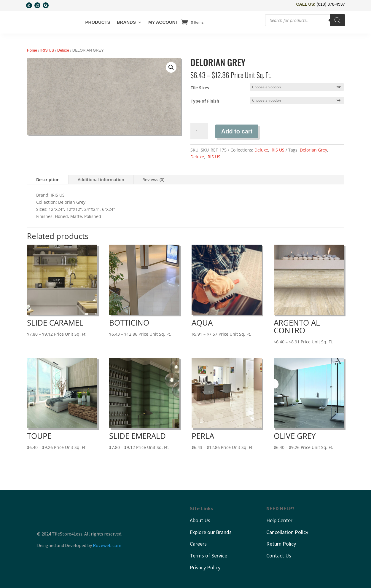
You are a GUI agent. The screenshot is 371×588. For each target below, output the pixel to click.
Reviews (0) (153, 180)
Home (32, 50)
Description (48, 180)
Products (98, 22)
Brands (126, 22)
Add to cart (237, 131)
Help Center (279, 520)
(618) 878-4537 (331, 4)
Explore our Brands (211, 532)
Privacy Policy (205, 567)
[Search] (337, 20)
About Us (200, 520)
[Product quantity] (199, 131)
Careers (198, 544)
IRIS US (47, 50)
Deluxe (63, 50)
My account (163, 22)
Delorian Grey (313, 150)
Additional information (101, 180)
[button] (171, 67)
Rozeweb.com (107, 545)
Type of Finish (205, 101)
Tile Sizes (200, 88)
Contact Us (279, 556)
